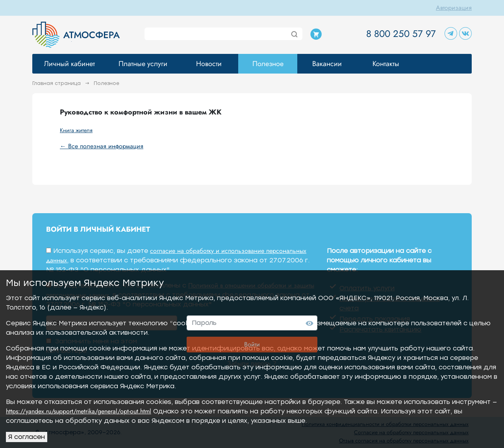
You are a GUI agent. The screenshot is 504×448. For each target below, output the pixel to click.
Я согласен (27, 437)
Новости (209, 64)
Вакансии (327, 64)
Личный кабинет (69, 64)
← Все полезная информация (102, 146)
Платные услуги (143, 64)
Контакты (386, 64)
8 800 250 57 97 (401, 34)
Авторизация (454, 8)
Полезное (268, 64)
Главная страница (57, 83)
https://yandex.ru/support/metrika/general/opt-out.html (79, 411)
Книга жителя (76, 130)
